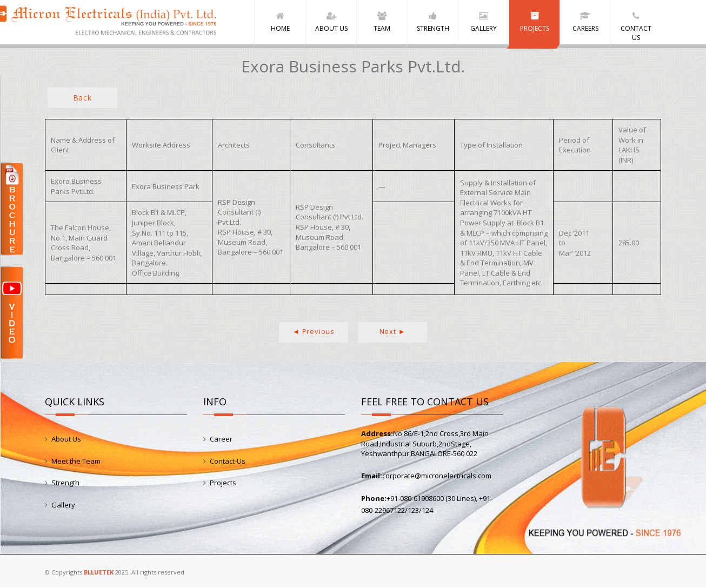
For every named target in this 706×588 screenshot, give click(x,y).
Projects (223, 483)
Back (82, 98)
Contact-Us (228, 462)
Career (221, 439)
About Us (66, 439)
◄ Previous (314, 332)
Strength (65, 483)
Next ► (393, 332)
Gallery (63, 505)
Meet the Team (76, 462)
